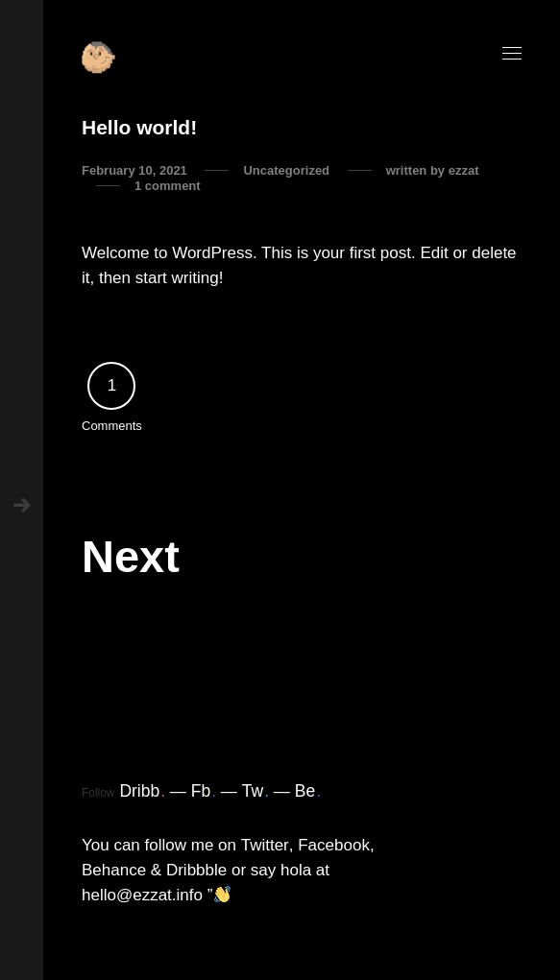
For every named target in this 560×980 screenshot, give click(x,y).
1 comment (168, 186)
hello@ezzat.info (142, 895)
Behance (114, 870)
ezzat (464, 170)
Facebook (334, 845)
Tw (256, 791)
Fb (204, 791)
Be (308, 791)
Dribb (142, 791)
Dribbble (196, 870)
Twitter (265, 845)
